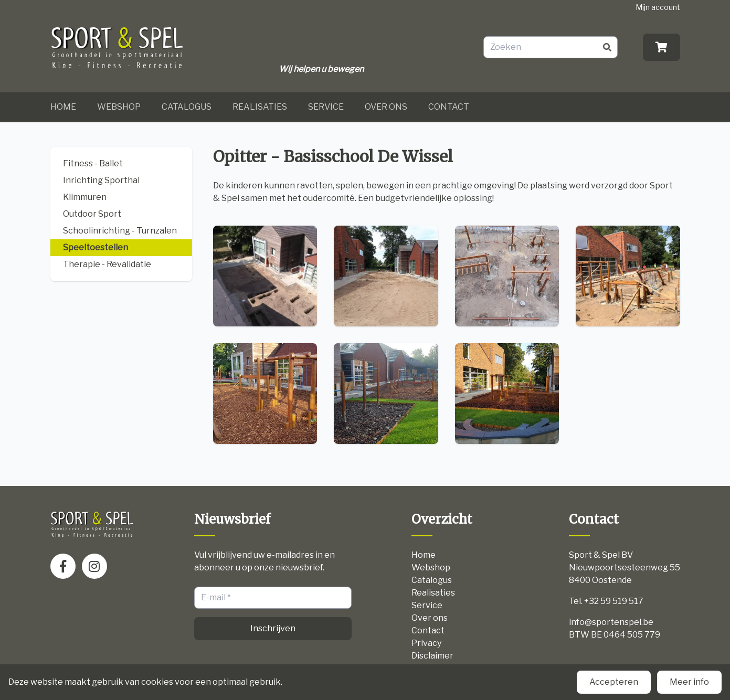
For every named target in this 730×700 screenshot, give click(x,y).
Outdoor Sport (92, 214)
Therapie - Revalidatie (107, 264)
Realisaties (260, 107)
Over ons (386, 107)
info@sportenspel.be (611, 622)
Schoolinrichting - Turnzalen (120, 231)
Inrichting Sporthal (101, 180)
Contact (449, 107)
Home (63, 107)
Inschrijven (273, 628)
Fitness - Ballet (93, 163)
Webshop (119, 107)
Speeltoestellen (96, 247)
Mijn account (658, 7)
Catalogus (187, 107)
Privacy (426, 643)
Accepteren (614, 682)
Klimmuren (85, 197)
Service (326, 107)
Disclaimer (432, 656)
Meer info (689, 682)
